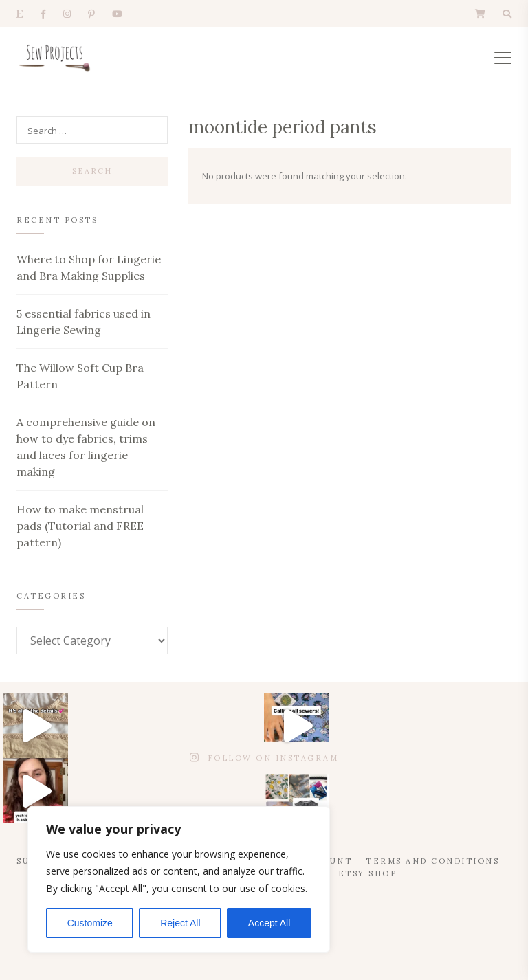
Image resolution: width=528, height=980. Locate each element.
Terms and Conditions (432, 861)
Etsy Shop (368, 873)
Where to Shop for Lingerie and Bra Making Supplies (89, 267)
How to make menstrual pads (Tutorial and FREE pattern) (80, 526)
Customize (90, 923)
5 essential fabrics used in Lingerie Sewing (84, 322)
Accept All (269, 923)
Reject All (180, 923)
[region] (179, 879)
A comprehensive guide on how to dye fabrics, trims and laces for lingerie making (86, 447)
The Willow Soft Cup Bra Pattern (80, 376)
